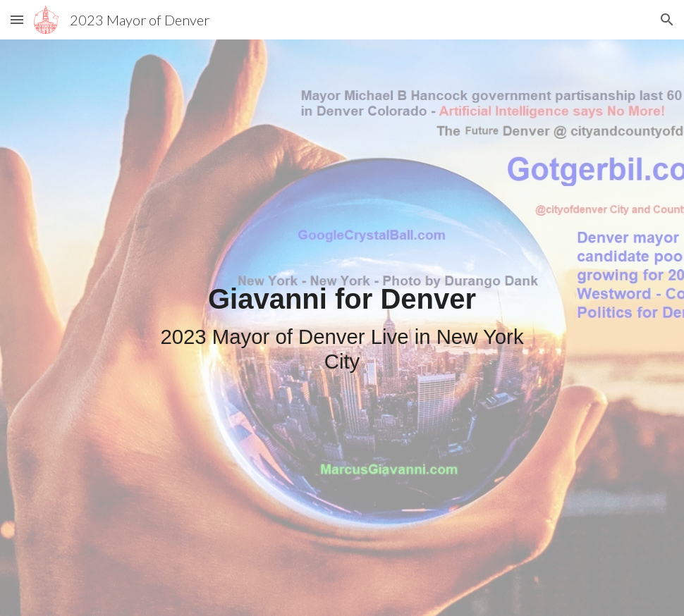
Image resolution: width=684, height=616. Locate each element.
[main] (342, 328)
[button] (17, 19)
